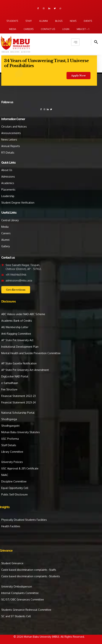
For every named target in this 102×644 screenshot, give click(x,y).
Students (12, 21)
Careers (29, 29)
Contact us (48, 29)
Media (13, 29)
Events (88, 21)
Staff (29, 21)
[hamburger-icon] (75, 42)
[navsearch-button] (94, 42)
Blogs (59, 21)
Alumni (43, 21)
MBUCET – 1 (83, 29)
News (73, 21)
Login (66, 29)
